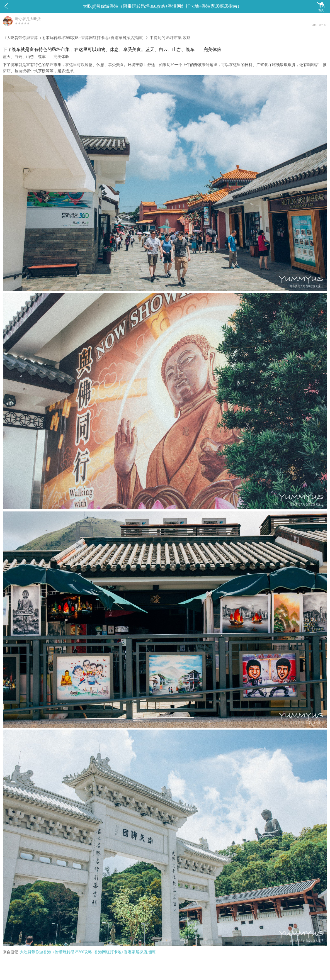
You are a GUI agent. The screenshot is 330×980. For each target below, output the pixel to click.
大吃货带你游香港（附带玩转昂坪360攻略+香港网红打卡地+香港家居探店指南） (89, 952)
